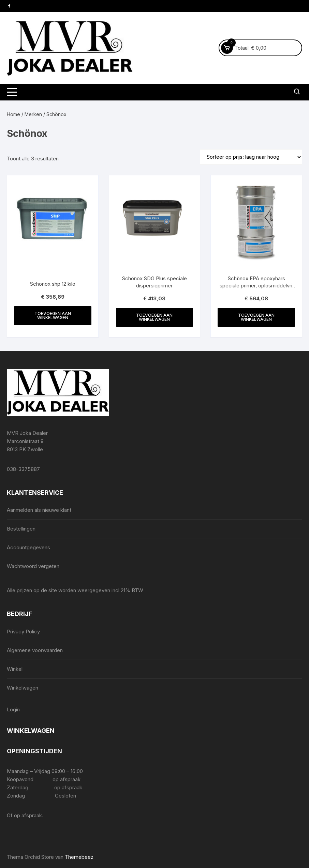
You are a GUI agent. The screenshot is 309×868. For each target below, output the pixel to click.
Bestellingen (21, 529)
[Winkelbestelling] (251, 157)
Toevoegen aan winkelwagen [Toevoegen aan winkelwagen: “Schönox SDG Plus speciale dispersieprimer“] (154, 317)
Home (13, 114)
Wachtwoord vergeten (33, 566)
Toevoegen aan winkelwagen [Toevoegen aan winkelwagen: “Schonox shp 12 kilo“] (53, 315)
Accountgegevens (28, 547)
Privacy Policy (23, 632)
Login (13, 709)
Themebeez (79, 857)
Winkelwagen (23, 688)
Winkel (15, 669)
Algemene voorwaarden (35, 650)
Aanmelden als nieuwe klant (39, 510)
